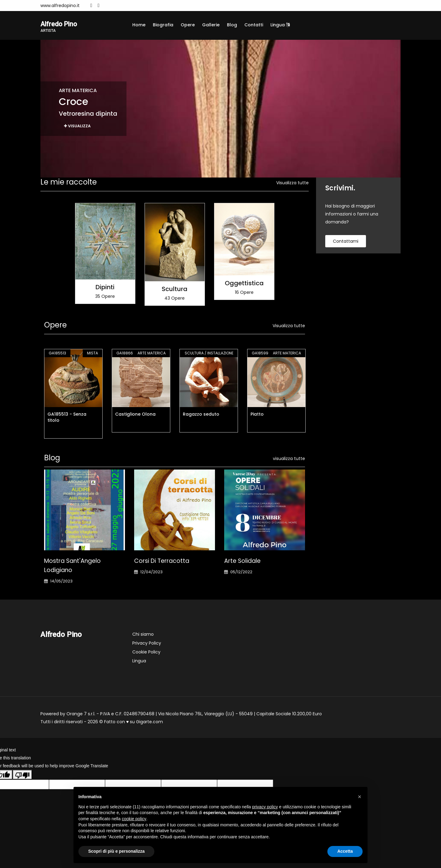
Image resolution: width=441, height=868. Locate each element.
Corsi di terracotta (162, 561)
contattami (346, 242)
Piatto (257, 415)
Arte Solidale (242, 561)
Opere (188, 25)
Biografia (163, 25)
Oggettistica (244, 284)
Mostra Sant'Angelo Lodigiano (72, 566)
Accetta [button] (345, 851)
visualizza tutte (289, 459)
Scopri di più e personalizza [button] (116, 851)
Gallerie (211, 25)
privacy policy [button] (265, 807)
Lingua (280, 25)
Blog (232, 25)
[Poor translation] (22, 776)
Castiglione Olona (135, 415)
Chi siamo (143, 635)
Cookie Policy (146, 653)
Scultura (175, 290)
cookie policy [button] (134, 819)
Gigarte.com (149, 722)
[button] (360, 797)
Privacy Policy (147, 644)
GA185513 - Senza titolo (67, 418)
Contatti (254, 25)
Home (139, 25)
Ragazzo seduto (201, 415)
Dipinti (105, 288)
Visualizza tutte (292, 184)
